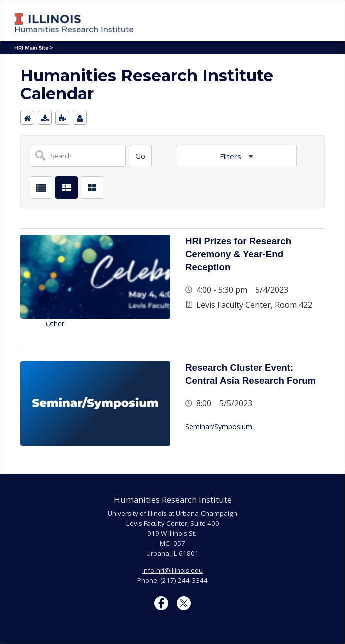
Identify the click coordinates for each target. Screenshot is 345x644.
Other (55, 324)
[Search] (140, 156)
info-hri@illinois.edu (172, 570)
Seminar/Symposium (219, 427)
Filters (231, 156)
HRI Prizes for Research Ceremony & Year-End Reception (238, 254)
